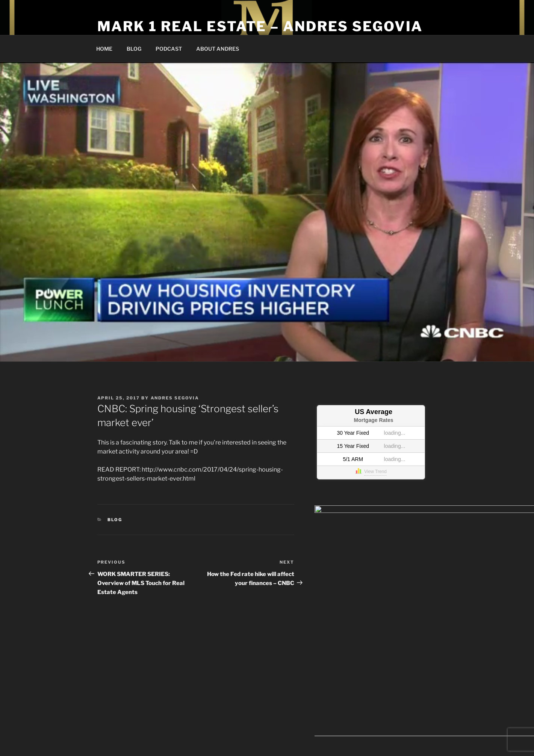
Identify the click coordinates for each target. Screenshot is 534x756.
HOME (104, 49)
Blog (115, 520)
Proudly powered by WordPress (277, 731)
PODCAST (169, 49)
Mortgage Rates (374, 420)
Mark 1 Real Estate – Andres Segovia (260, 26)
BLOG (134, 49)
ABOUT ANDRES (218, 49)
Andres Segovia (175, 398)
